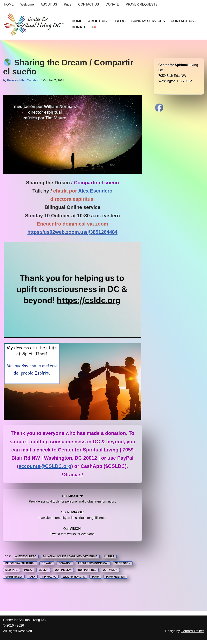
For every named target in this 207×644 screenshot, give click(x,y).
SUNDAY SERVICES (149, 21)
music (28, 573)
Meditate (11, 573)
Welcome (27, 4)
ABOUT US (49, 4)
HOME (9, 4)
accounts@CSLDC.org (45, 468)
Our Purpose (87, 573)
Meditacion (123, 566)
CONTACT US (89, 4)
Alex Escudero (26, 560)
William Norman (74, 580)
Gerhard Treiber (192, 635)
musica (43, 573)
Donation (65, 566)
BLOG (121, 21)
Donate (47, 566)
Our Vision (110, 573)
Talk (32, 580)
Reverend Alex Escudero (23, 81)
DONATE (113, 4)
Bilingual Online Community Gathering (70, 560)
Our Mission (63, 573)
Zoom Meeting (115, 580)
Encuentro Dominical (93, 566)
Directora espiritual (20, 566)
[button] (109, 21)
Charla (109, 560)
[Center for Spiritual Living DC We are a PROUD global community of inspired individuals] (34, 24)
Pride (68, 4)
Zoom (95, 580)
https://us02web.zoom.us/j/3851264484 (72, 233)
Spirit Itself (14, 580)
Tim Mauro (49, 580)
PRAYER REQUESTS (143, 4)
